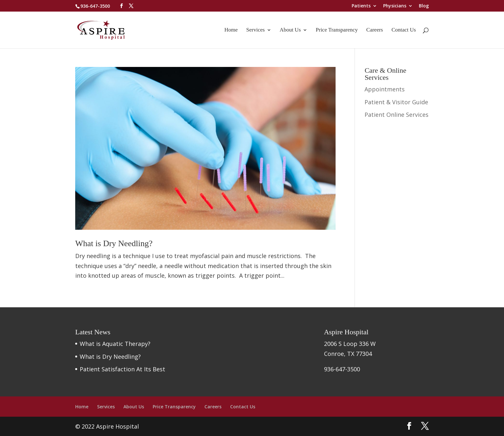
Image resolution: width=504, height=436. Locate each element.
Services (256, 30)
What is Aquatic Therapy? (115, 344)
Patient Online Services (396, 115)
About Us (290, 30)
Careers (375, 30)
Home (231, 30)
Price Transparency (337, 30)
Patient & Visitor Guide (396, 102)
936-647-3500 (95, 6)
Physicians (395, 6)
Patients (361, 6)
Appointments (385, 89)
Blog (424, 6)
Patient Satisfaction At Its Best (122, 369)
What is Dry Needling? (114, 243)
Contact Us (404, 30)
